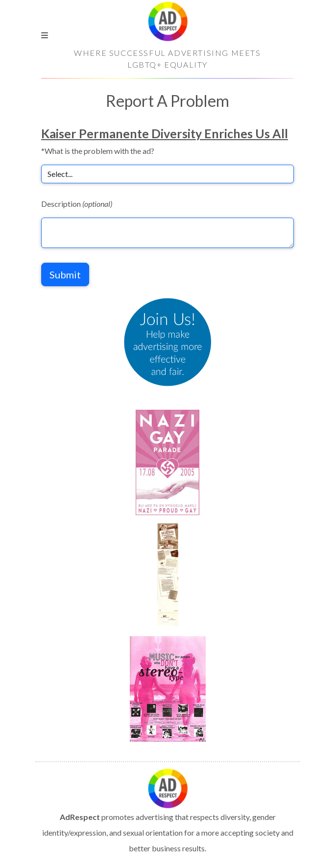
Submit (65, 274)
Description (77, 204)
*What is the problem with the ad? (98, 151)
